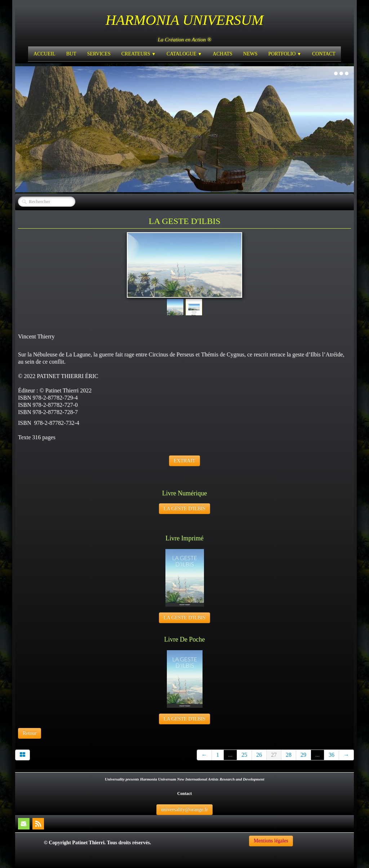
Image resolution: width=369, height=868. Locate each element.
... (230, 755)
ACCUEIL (45, 54)
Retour (30, 733)
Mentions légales (271, 841)
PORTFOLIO (284, 54)
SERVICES (99, 54)
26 (259, 755)
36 (332, 755)
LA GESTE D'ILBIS (184, 509)
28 (289, 755)
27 (274, 755)
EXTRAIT (184, 461)
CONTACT (324, 54)
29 (303, 755)
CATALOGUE (184, 54)
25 (244, 755)
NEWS (250, 54)
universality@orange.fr (184, 809)
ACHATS (222, 54)
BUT (71, 54)
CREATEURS (139, 54)
